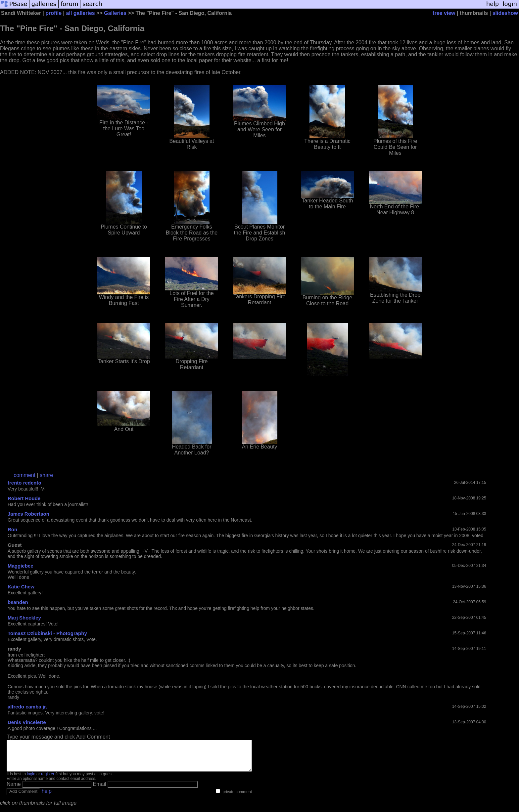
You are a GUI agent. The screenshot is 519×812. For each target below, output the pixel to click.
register (48, 780)
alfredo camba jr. (27, 707)
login (31, 780)
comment (24, 475)
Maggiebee (21, 566)
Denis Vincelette (27, 722)
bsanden (18, 602)
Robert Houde (24, 498)
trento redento (24, 483)
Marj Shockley (24, 618)
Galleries (115, 13)
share (46, 475)
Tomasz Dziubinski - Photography (47, 633)
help (47, 797)
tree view (444, 13)
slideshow (505, 13)
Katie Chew (21, 587)
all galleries (81, 13)
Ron (12, 529)
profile (53, 13)
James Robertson (28, 514)
